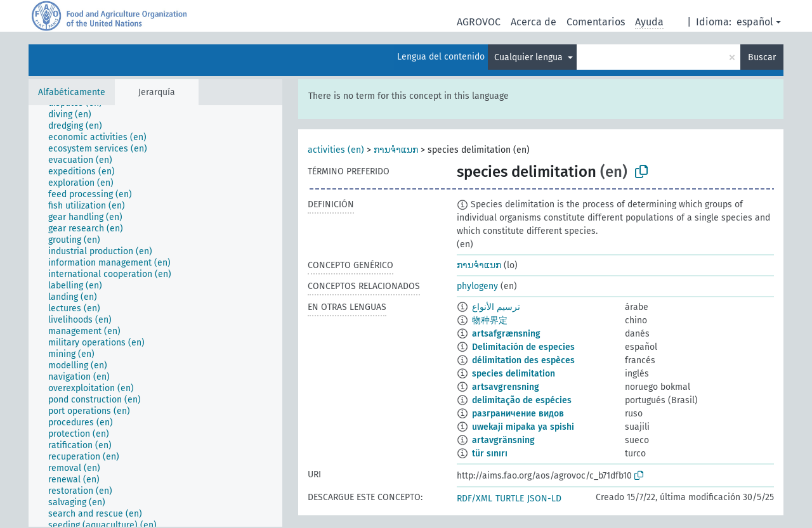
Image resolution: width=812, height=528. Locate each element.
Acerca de (534, 22)
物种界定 (490, 320)
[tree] (155, 316)
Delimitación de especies (523, 347)
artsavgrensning (506, 387)
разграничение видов (518, 414)
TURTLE (510, 499)
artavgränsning (503, 440)
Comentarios (596, 22)
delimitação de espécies (522, 400)
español (755, 22)
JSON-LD (544, 499)
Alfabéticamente (72, 92)
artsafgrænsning (506, 334)
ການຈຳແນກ (396, 150)
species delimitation (514, 374)
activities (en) (336, 150)
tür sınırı (490, 454)
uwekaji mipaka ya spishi (523, 427)
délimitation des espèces (523, 360)
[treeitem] (75, 115)
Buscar (762, 57)
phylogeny (477, 286)
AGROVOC (479, 22)
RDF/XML (475, 499)
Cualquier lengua (530, 57)
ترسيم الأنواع (496, 307)
